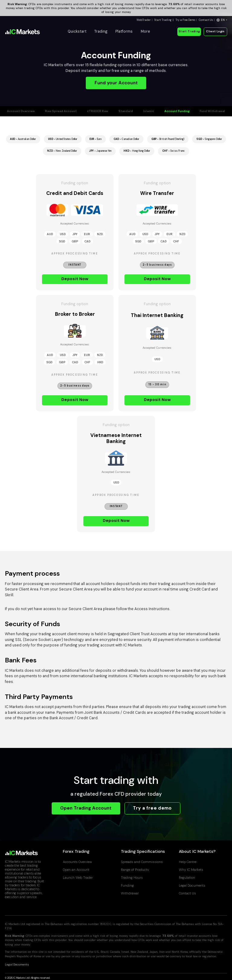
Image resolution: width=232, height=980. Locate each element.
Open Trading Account (86, 808)
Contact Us (206, 20)
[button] (222, 20)
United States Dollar (63, 139)
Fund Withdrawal (212, 111)
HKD (100, 362)
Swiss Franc (174, 151)
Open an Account (76, 870)
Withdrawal (130, 893)
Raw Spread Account (61, 111)
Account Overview (21, 111)
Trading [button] (101, 31)
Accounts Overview (77, 862)
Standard (126, 111)
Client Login (215, 31)
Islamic (149, 111)
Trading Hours (132, 878)
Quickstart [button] (77, 31)
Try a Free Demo (185, 20)
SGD (62, 241)
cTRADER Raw (98, 111)
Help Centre (188, 862)
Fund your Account (116, 83)
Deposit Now (75, 279)
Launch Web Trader (78, 878)
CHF (176, 241)
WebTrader (144, 20)
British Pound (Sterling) (168, 139)
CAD (87, 241)
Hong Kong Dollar (137, 151)
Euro (95, 139)
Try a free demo (152, 808)
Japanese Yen (100, 151)
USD (63, 234)
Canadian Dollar (126, 139)
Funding (127, 885)
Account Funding (177, 111)
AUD (50, 234)
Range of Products (135, 870)
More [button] (145, 31)
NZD (100, 234)
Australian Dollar (23, 139)
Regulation (187, 878)
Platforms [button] (124, 31)
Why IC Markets (191, 870)
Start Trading (163, 20)
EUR (87, 234)
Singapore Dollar (209, 139)
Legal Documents (192, 885)
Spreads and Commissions (142, 862)
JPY (75, 234)
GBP (75, 241)
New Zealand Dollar (62, 151)
